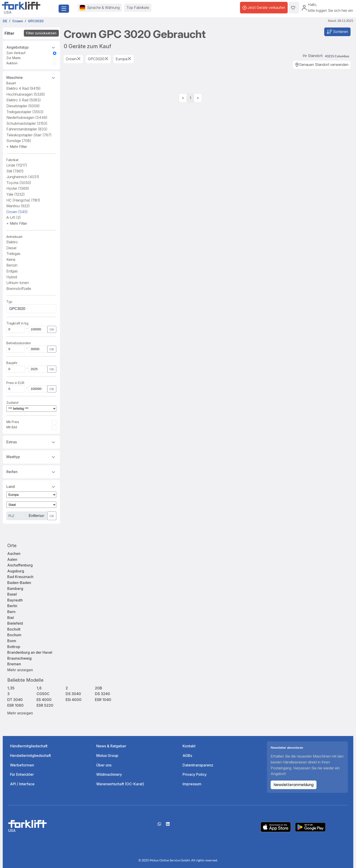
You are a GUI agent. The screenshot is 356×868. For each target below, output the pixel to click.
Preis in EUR (15, 383)
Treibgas (13, 254)
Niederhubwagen (27, 117)
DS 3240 (103, 694)
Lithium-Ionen (18, 283)
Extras (31, 442)
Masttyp (31, 456)
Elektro (12, 242)
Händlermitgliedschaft (29, 746)
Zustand (12, 403)
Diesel (11, 248)
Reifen (31, 471)
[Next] (198, 98)
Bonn (12, 641)
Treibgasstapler (25, 112)
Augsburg (16, 571)
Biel (11, 618)
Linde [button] (17, 165)
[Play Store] (310, 827)
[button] (17, 147)
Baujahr (12, 363)
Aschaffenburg (20, 565)
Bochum (14, 635)
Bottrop (14, 647)
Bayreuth (15, 600)
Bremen (14, 664)
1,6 (39, 688)
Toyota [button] (19, 183)
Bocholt (14, 629)
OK (52, 329)
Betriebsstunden (19, 343)
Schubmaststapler (27, 123)
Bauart (11, 83)
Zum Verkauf (16, 53)
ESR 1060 (15, 705)
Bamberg (15, 589)
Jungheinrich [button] (23, 177)
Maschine (31, 77)
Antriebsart (14, 237)
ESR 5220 (45, 705)
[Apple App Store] (276, 827)
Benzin (12, 265)
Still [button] (15, 171)
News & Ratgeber (111, 746)
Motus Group (107, 756)
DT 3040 (15, 700)
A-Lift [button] (14, 217)
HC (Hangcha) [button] (23, 200)
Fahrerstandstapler (27, 129)
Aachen (14, 554)
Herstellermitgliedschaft (30, 756)
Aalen (12, 559)
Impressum (192, 784)
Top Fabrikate (138, 7)
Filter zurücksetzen (41, 33)
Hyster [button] (18, 188)
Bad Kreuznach (20, 577)
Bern (11, 612)
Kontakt (189, 746)
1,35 (11, 688)
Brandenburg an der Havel (30, 652)
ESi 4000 (74, 700)
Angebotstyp (31, 47)
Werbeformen (22, 765)
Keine (11, 259)
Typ (9, 302)
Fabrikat (12, 160)
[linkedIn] (168, 826)
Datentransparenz (198, 765)
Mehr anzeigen (20, 670)
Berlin (12, 606)
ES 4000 (44, 700)
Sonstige (19, 141)
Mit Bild (12, 427)
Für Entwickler (22, 774)
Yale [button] (16, 194)
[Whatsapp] (159, 826)
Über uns (104, 765)
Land (31, 486)
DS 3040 (73, 694)
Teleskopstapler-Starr (29, 135)
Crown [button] (17, 212)
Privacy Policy (195, 774)
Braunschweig (19, 658)
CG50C (43, 694)
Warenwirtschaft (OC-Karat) (120, 784)
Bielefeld (15, 623)
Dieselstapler (23, 106)
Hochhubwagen (26, 94)
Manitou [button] (18, 206)
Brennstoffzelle (19, 289)
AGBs (187, 756)
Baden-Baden (19, 583)
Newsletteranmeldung (294, 785)
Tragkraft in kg (17, 323)
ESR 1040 (103, 700)
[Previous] (183, 98)
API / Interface (22, 784)
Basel (12, 594)
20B (99, 688)
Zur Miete (14, 58)
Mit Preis (13, 422)
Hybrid (12, 277)
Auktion (12, 63)
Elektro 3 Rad (24, 100)
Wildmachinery (109, 774)
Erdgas (12, 271)
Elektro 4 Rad (23, 88)
